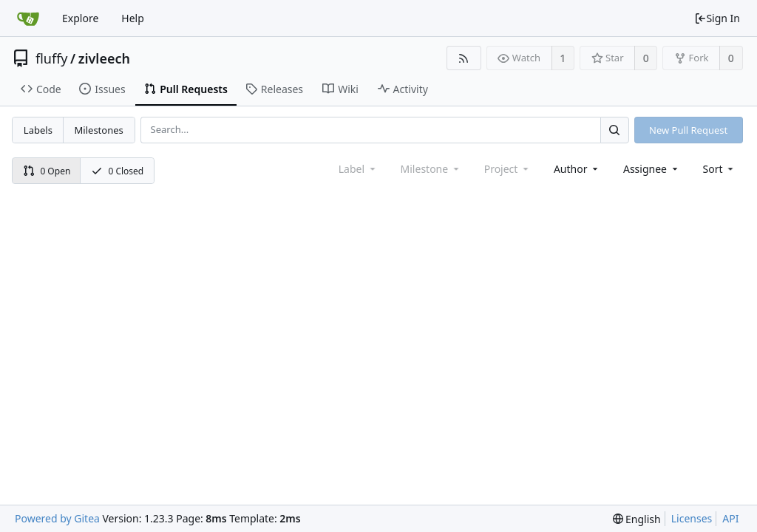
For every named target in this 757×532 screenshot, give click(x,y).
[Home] (28, 18)
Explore (80, 18)
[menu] (720, 169)
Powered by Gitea (57, 518)
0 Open (47, 171)
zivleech (104, 58)
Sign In (717, 18)
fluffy (52, 58)
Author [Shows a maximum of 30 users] (577, 169)
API (730, 518)
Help (133, 18)
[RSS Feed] (464, 58)
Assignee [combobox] (652, 169)
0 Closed (118, 171)
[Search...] (614, 130)
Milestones (99, 130)
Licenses (692, 518)
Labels (38, 130)
